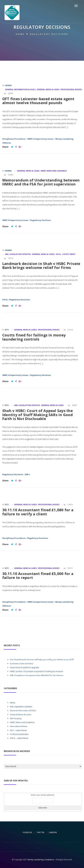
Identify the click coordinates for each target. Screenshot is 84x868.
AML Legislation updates (18, 254)
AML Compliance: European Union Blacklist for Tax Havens (37, 675)
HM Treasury (16, 718)
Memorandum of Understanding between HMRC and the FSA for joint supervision (41, 182)
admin (8, 86)
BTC (7, 330)
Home (20, 34)
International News (19, 726)
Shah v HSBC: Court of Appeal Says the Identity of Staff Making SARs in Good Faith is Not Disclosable (38, 415)
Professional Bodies (71, 89)
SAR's (27, 474)
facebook (27, 832)
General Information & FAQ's (20, 89)
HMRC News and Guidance (54, 171)
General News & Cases (48, 89)
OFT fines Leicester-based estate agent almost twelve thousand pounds (38, 101)
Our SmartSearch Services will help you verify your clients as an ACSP (42, 659)
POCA (5, 300)
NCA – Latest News (18, 730)
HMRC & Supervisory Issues (40, 139)
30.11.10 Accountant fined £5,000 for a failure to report (38, 576)
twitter (40, 832)
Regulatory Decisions (41, 220)
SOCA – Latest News (19, 738)
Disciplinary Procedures (14, 139)
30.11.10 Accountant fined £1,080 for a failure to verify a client (38, 512)
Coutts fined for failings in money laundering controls (34, 337)
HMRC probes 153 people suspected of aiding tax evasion (37, 671)
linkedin (53, 832)
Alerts (13, 703)
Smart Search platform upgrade (24, 667)
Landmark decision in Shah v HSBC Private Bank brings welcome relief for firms (41, 265)
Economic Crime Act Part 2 (22, 663)
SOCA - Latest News (65, 254)
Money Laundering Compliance (41, 860)
